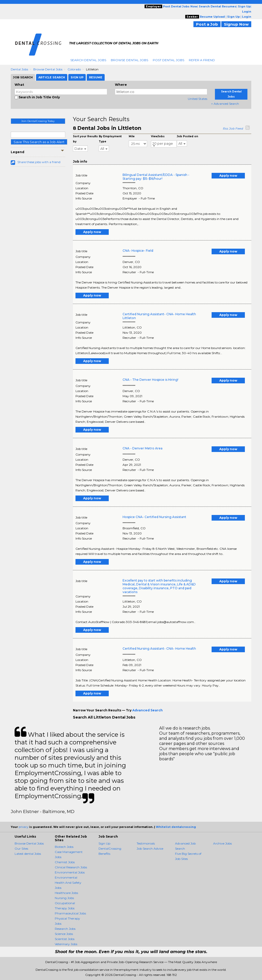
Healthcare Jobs (66, 893)
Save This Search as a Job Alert (39, 142)
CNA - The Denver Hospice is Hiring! (150, 380)
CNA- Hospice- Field (138, 251)
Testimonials (146, 843)
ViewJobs (158, 136)
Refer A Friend (202, 60)
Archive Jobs (222, 843)
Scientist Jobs (65, 939)
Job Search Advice (150, 849)
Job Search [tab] (23, 77)
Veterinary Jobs (66, 944)
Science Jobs (64, 934)
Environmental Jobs (70, 872)
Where (121, 85)
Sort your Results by (85, 139)
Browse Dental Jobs (129, 60)
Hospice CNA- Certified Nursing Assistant (154, 517)
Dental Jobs (19, 69)
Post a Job (207, 24)
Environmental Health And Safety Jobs (68, 883)
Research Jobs (65, 929)
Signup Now (236, 24)
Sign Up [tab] (77, 77)
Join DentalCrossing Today (38, 121)
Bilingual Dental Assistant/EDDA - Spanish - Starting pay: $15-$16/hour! (156, 177)
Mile (132, 136)
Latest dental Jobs (28, 854)
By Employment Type (110, 139)
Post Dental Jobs (168, 60)
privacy (24, 827)
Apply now (228, 176)
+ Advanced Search (225, 104)
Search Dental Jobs (88, 60)
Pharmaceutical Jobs (70, 913)
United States (198, 99)
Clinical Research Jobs (71, 867)
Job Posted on (187, 136)
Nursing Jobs (64, 898)
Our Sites (21, 849)
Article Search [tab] (52, 77)
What (19, 85)
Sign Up (104, 843)
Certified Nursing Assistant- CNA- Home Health (159, 649)
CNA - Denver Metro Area (143, 448)
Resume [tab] (96, 77)
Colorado (74, 69)
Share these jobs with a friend (39, 162)
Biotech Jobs (64, 847)
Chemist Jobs (65, 862)
